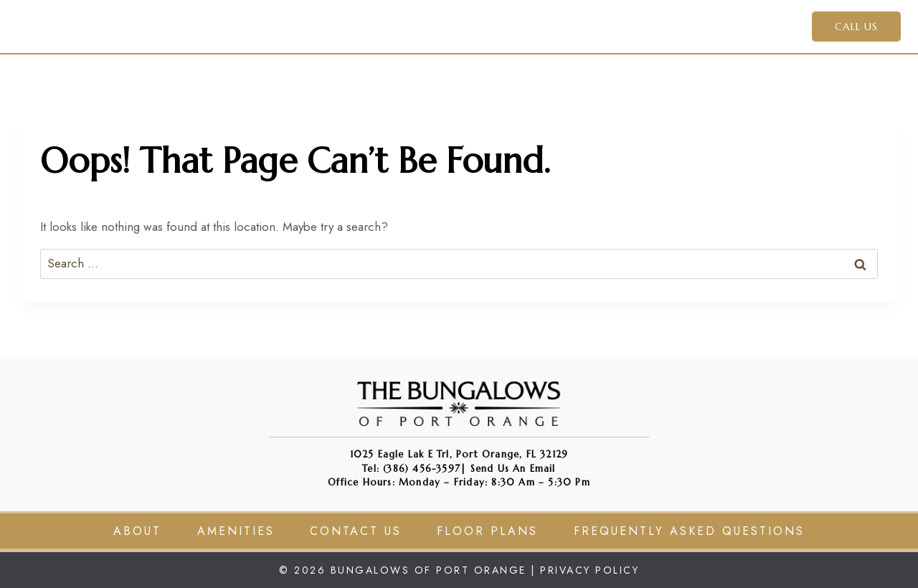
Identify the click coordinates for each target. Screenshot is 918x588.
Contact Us (734, 26)
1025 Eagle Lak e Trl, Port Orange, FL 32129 (459, 454)
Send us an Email (513, 469)
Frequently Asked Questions (689, 531)
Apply (573, 26)
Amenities (502, 26)
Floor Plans (487, 531)
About (137, 531)
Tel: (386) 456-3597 (411, 469)
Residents (643, 26)
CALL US (856, 27)
